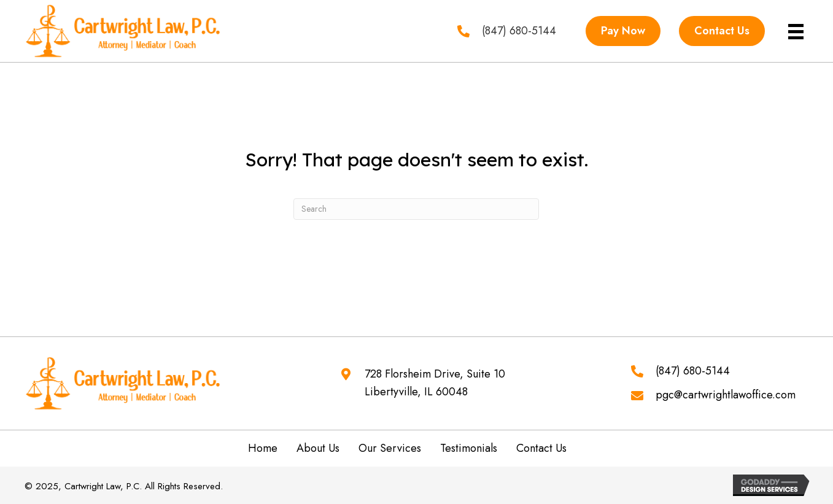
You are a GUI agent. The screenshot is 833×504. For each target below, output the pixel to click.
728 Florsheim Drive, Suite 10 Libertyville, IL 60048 (435, 383)
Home (263, 448)
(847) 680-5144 (693, 371)
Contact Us (541, 448)
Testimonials (469, 448)
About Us (318, 448)
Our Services (390, 448)
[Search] (416, 209)
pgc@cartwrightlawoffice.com (726, 395)
